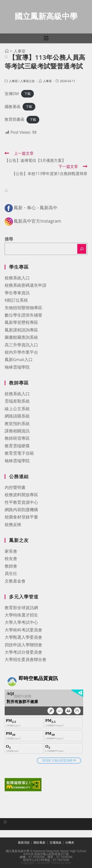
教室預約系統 (17, 423)
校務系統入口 (17, 278)
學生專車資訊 (17, 293)
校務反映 (13, 524)
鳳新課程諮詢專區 (21, 330)
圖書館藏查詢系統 (21, 337)
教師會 (11, 566)
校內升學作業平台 (21, 352)
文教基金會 (15, 581)
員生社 (11, 573)
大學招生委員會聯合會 (26, 659)
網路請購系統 (17, 416)
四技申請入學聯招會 (23, 645)
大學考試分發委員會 (23, 652)
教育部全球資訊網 (21, 608)
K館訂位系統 (16, 300)
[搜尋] (82, 249)
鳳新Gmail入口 (19, 359)
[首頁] (7, 51)
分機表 (70, 842)
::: (6, 56)
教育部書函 (14, 119)
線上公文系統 (17, 409)
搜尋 (9, 239)
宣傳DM (12, 94)
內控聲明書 (15, 487)
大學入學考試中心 (21, 622)
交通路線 (55, 842)
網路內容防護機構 (21, 510)
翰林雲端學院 (17, 367)
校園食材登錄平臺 (21, 517)
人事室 (13, 81)
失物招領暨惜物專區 (23, 308)
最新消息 (24, 842)
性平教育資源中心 (21, 502)
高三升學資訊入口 (21, 345)
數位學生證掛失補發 (23, 315)
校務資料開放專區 (21, 495)
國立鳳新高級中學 (46, 16)
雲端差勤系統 (17, 401)
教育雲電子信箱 (19, 453)
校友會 (11, 558)
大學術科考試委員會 (23, 630)
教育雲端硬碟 (17, 446)
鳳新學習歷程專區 (21, 322)
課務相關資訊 (17, 431)
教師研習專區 (17, 438)
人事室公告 (27, 81)
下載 (27, 94)
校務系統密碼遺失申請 (26, 285)
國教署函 (13, 107)
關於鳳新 (39, 842)
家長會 (11, 551)
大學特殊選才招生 (21, 615)
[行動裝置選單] (46, 38)
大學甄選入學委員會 (23, 637)
